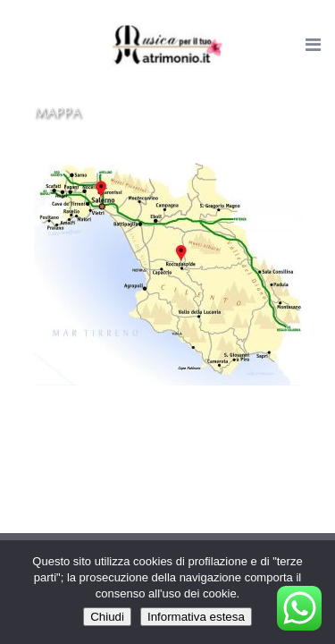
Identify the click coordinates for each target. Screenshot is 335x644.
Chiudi (107, 617)
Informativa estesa (196, 617)
